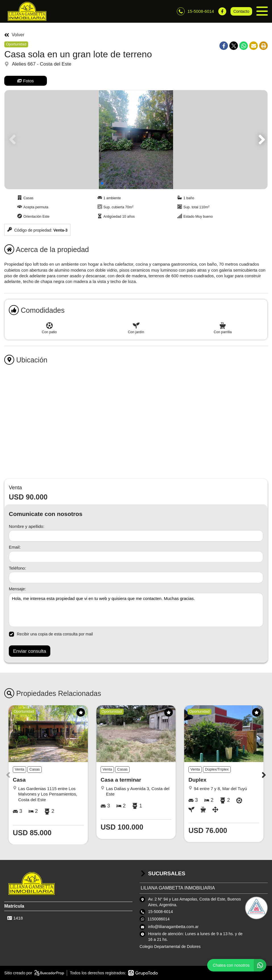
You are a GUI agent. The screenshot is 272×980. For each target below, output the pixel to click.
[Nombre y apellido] (136, 536)
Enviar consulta (30, 651)
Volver (14, 35)
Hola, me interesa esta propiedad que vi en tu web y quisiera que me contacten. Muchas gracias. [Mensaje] (136, 610)
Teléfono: (17, 568)
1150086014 (159, 919)
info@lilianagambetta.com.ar (173, 927)
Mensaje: (17, 589)
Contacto (241, 11)
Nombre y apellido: (27, 526)
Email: (15, 547)
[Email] (136, 557)
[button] (261, 140)
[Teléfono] (136, 578)
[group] (136, 140)
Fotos (26, 81)
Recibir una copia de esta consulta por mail (51, 634)
